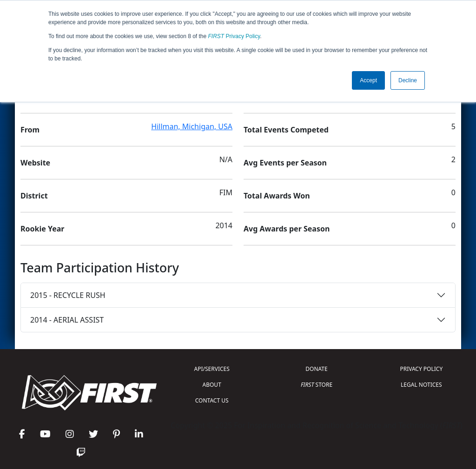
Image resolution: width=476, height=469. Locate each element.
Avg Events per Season (285, 163)
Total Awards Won (277, 196)
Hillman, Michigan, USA (192, 126)
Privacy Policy (234, 36)
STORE (317, 385)
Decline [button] (408, 80)
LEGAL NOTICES (421, 385)
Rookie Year (42, 229)
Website (35, 163)
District (34, 196)
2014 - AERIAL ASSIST (67, 320)
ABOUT (212, 385)
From (30, 130)
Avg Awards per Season (287, 229)
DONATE (316, 369)
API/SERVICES (212, 369)
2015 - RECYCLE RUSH (68, 295)
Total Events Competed (286, 130)
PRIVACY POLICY (421, 369)
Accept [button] (368, 80)
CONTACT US (212, 400)
